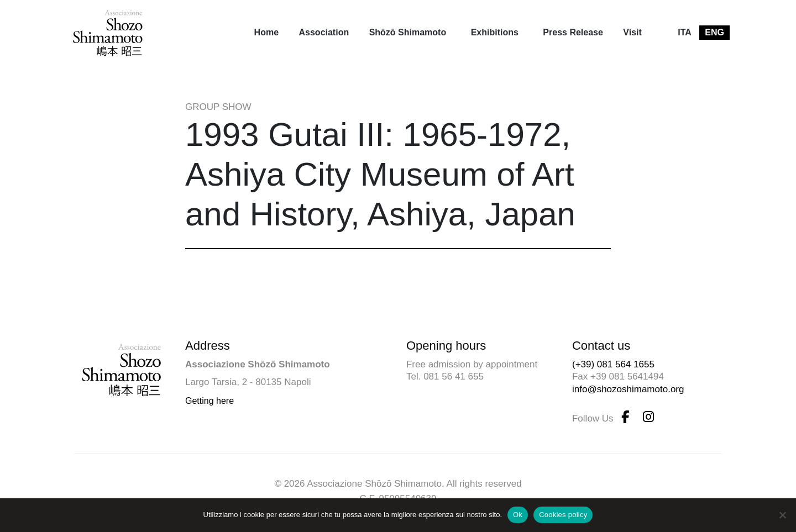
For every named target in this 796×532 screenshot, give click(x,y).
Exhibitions (495, 32)
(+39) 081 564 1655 (613, 364)
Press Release (573, 32)
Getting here (210, 401)
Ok (518, 515)
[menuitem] (266, 33)
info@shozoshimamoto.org (628, 389)
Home (266, 32)
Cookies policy (563, 515)
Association (324, 32)
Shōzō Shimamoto (408, 32)
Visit (632, 32)
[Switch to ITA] (685, 33)
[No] (782, 515)
